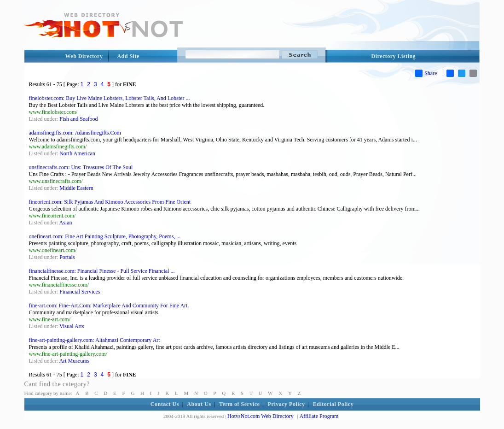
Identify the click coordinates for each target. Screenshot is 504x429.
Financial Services (80, 292)
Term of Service (239, 404)
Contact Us (165, 404)
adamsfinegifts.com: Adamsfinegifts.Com (75, 133)
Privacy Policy (287, 404)
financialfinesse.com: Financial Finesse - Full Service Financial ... (102, 271)
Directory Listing (394, 56)
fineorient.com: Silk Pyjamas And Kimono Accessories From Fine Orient (110, 202)
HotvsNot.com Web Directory (261, 416)
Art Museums (75, 361)
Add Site (128, 56)
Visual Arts (72, 326)
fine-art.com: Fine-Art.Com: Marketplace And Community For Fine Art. (109, 306)
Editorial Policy (333, 404)
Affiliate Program (319, 416)
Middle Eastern (76, 188)
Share (426, 73)
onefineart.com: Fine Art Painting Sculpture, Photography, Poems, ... (105, 236)
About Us (199, 404)
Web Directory (84, 56)
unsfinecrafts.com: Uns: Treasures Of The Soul (81, 167)
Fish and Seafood (78, 119)
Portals (67, 257)
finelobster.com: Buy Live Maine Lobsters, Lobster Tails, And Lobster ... (110, 98)
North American (77, 153)
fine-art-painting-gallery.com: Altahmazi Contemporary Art (95, 340)
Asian (66, 223)
